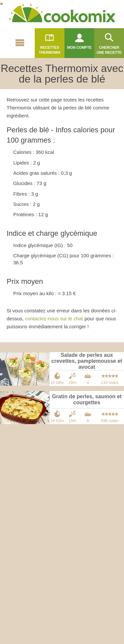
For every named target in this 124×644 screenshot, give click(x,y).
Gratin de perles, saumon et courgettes (87, 399)
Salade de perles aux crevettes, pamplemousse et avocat (87, 361)
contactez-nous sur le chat (54, 319)
